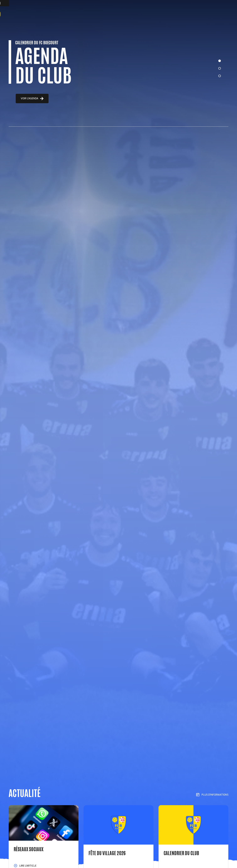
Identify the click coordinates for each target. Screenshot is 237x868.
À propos (38, 14)
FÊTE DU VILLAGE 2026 (107, 853)
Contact (102, 14)
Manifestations (69, 14)
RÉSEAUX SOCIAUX (29, 849)
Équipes (51, 14)
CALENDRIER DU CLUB (181, 853)
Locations (88, 14)
